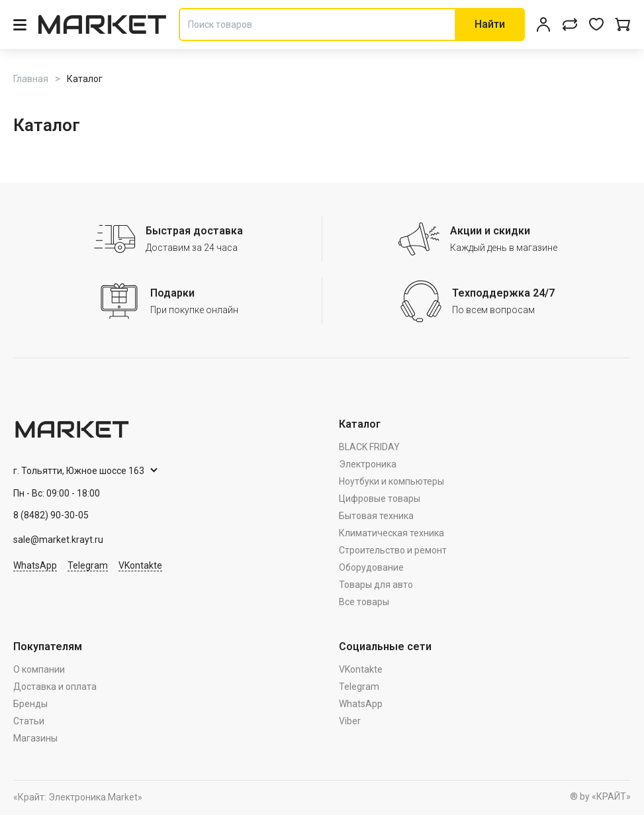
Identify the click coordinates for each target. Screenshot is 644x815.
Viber (350, 721)
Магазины (35, 738)
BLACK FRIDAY (369, 447)
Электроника (368, 464)
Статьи (29, 721)
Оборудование (371, 567)
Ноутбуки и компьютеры (391, 481)
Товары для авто (376, 585)
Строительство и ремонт (393, 550)
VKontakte (140, 565)
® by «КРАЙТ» (600, 796)
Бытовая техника (376, 516)
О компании (39, 669)
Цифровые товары (380, 499)
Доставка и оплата (55, 687)
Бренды (30, 704)
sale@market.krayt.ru (58, 540)
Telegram (88, 565)
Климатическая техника (391, 533)
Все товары (364, 602)
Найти (490, 24)
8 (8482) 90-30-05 (51, 515)
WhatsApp (35, 565)
